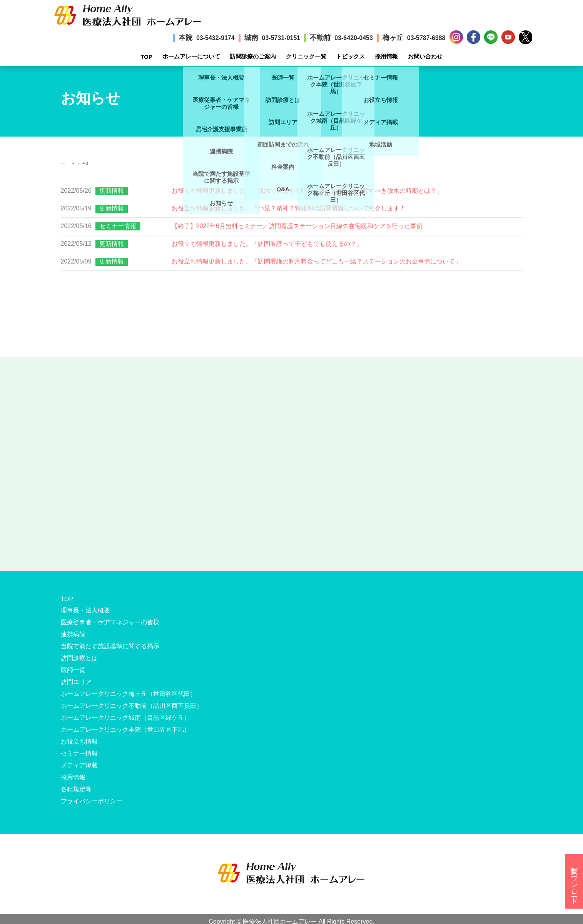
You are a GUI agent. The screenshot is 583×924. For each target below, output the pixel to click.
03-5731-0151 (281, 38)
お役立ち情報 (79, 741)
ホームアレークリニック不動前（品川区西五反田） (132, 706)
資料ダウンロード (574, 881)
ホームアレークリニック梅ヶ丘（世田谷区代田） (129, 694)
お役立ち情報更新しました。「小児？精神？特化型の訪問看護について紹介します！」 (292, 208)
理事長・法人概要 (85, 610)
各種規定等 (76, 789)
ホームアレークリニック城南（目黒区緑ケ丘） (125, 718)
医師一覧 (73, 670)
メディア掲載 (79, 765)
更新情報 (112, 191)
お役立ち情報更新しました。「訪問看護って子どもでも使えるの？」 (267, 244)
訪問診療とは (79, 658)
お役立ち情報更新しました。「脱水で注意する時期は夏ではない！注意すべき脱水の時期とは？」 (307, 191)
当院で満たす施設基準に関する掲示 (110, 646)
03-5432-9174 (215, 38)
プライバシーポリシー (92, 801)
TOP (146, 57)
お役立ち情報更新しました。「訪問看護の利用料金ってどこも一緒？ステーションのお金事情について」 (316, 261)
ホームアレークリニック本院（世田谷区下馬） (125, 730)
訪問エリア (76, 682)
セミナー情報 (118, 226)
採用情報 (386, 56)
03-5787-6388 (426, 38)
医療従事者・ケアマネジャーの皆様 (110, 622)
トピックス (350, 56)
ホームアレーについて (191, 56)
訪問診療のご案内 (253, 56)
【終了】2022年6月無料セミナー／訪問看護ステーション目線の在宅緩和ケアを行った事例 (297, 226)
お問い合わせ (425, 56)
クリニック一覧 (306, 56)
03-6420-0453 (354, 38)
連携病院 (73, 634)
